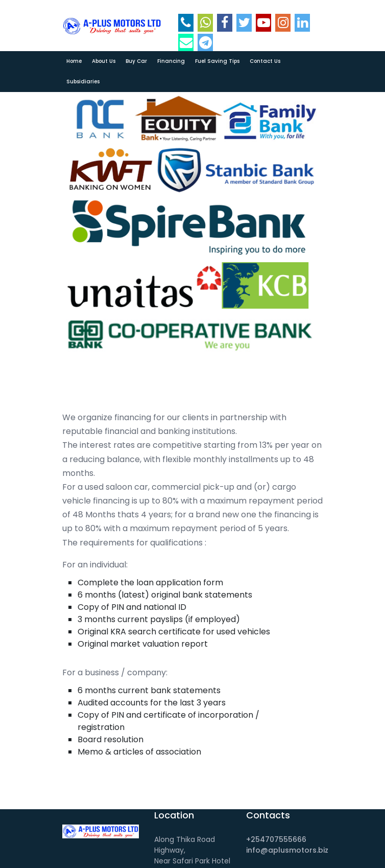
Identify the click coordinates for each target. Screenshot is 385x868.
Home (74, 61)
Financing (171, 61)
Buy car (136, 61)
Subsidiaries (83, 82)
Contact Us (265, 61)
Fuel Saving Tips (217, 61)
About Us (104, 61)
